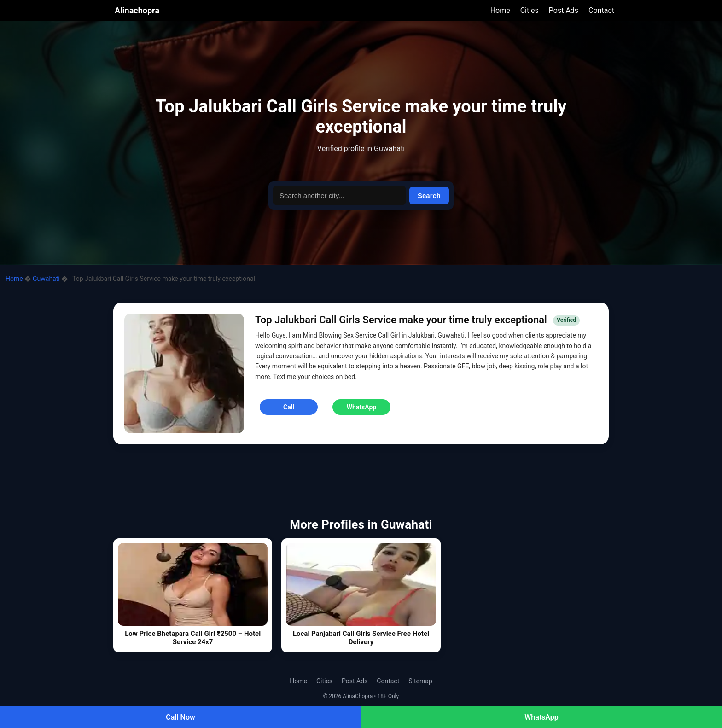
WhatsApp (541, 717)
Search (429, 195)
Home (500, 10)
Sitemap (420, 681)
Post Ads (564, 10)
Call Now (180, 717)
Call (289, 407)
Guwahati (47, 279)
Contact (601, 10)
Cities (530, 10)
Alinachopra (137, 10)
